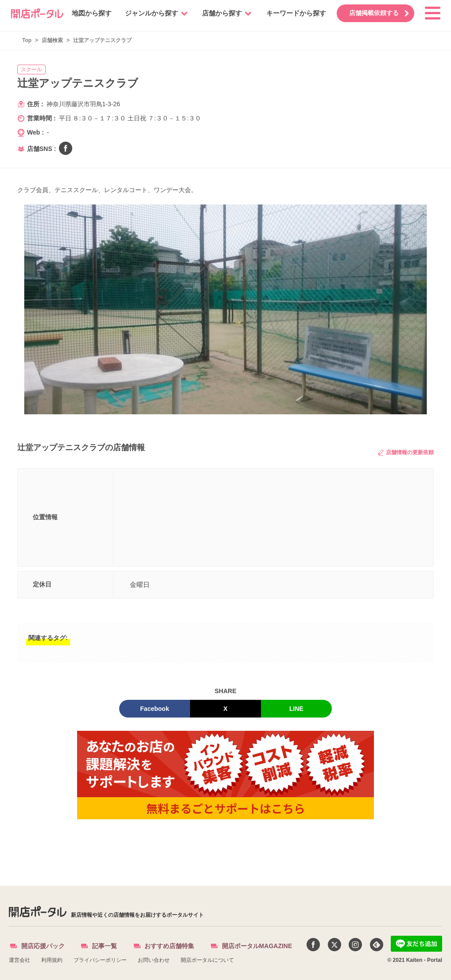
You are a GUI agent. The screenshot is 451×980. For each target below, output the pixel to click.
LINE (296, 709)
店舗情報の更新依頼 (406, 453)
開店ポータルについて (207, 960)
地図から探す (86, 13)
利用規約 (52, 960)
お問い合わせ (154, 960)
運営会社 (19, 960)
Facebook (154, 709)
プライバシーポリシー (100, 960)
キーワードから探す (291, 13)
